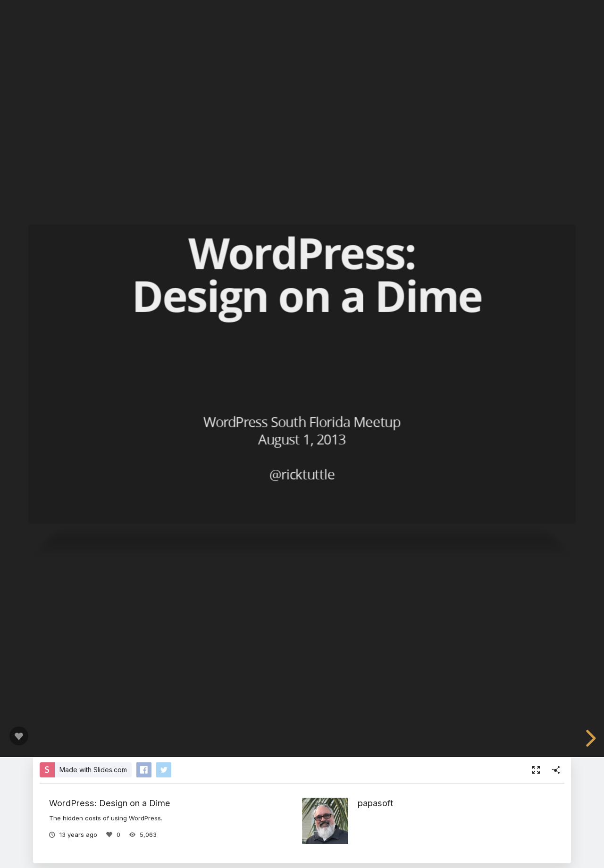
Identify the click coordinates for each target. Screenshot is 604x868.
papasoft (375, 803)
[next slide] (589, 738)
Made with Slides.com (93, 770)
